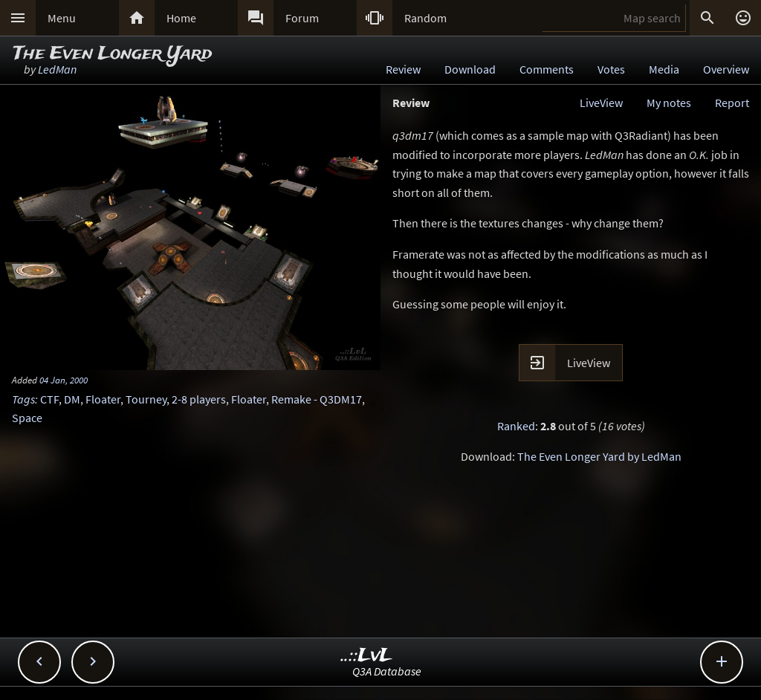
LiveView (601, 103)
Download (470, 69)
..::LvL (367, 656)
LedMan (57, 69)
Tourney (146, 399)
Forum (302, 18)
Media (664, 69)
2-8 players (199, 399)
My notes (669, 103)
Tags (23, 399)
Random (425, 18)
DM (72, 399)
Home (181, 18)
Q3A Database (387, 671)
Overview (726, 69)
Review (403, 69)
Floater (103, 399)
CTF (49, 399)
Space (27, 418)
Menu (62, 18)
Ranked (516, 426)
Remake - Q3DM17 (317, 399)
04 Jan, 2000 (64, 380)
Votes (611, 69)
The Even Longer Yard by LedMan (599, 456)
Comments (547, 69)
